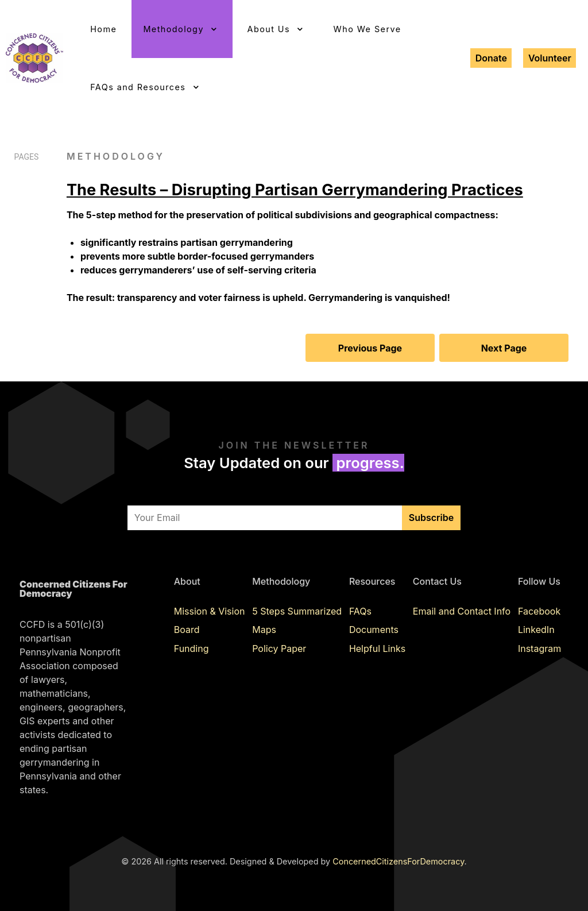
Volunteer (550, 58)
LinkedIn (536, 630)
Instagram (539, 648)
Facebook (539, 611)
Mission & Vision (210, 611)
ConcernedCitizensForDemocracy (398, 861)
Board (187, 630)
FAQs (360, 611)
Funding (192, 648)
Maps (264, 630)
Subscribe (431, 518)
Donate (491, 58)
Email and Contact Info (462, 611)
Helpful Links (377, 648)
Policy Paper (279, 648)
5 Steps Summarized (297, 611)
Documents (374, 630)
